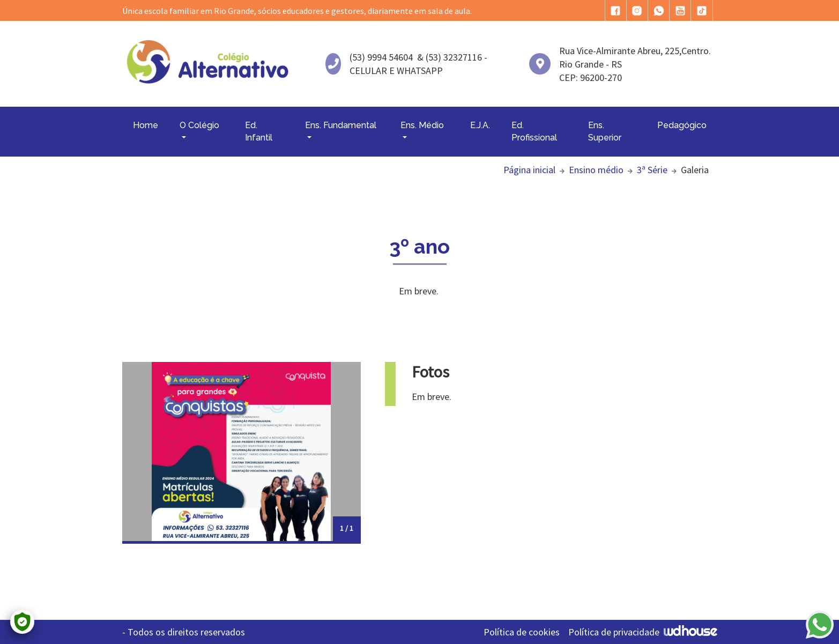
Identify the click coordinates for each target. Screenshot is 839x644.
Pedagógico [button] (682, 125)
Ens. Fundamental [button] (341, 125)
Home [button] (146, 125)
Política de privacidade (614, 632)
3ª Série (652, 170)
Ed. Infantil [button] (259, 131)
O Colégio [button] (199, 125)
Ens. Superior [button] (605, 131)
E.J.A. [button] (480, 125)
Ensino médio (596, 170)
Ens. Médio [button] (422, 125)
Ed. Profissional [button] (534, 131)
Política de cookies (522, 632)
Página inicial (529, 170)
